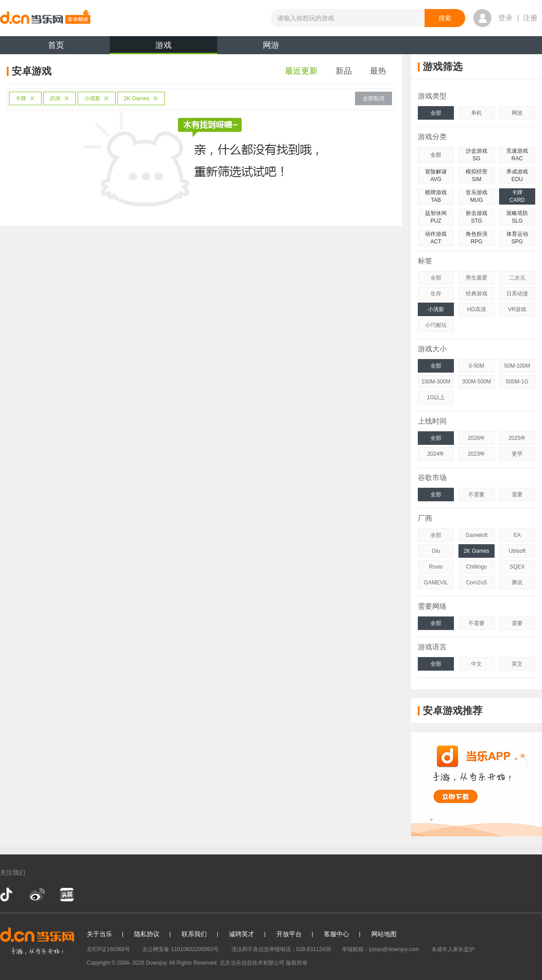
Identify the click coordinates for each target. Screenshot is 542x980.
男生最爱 (477, 278)
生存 (436, 294)
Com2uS (477, 583)
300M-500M (477, 382)
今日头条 (66, 895)
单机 (477, 113)
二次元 (517, 278)
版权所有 (297, 963)
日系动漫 (517, 294)
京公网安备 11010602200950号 (180, 949)
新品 (344, 71)
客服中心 (336, 934)
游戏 (164, 47)
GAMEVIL (436, 583)
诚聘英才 (242, 934)
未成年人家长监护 (453, 949)
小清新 (97, 98)
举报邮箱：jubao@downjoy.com (381, 949)
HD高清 (476, 309)
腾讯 (517, 583)
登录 (505, 18)
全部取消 (374, 98)
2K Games (141, 98)
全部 (436, 113)
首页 (56, 45)
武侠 (60, 98)
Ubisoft (517, 551)
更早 (517, 454)
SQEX (517, 567)
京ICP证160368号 (108, 949)
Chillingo (477, 567)
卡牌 (25, 98)
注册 (530, 18)
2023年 (477, 454)
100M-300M (436, 382)
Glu (436, 551)
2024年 (436, 454)
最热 (378, 71)
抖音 (7, 895)
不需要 (477, 495)
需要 (517, 495)
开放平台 (289, 934)
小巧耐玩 (436, 325)
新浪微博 (37, 895)
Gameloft (477, 535)
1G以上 (436, 397)
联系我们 (194, 934)
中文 (477, 664)
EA (517, 535)
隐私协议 (147, 934)
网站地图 (384, 934)
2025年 (517, 438)
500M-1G (517, 382)
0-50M (477, 366)
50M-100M (517, 366)
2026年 (477, 438)
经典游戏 (477, 294)
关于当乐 (99, 934)
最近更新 (301, 71)
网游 (271, 45)
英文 (517, 664)
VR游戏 (517, 309)
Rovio (436, 567)
